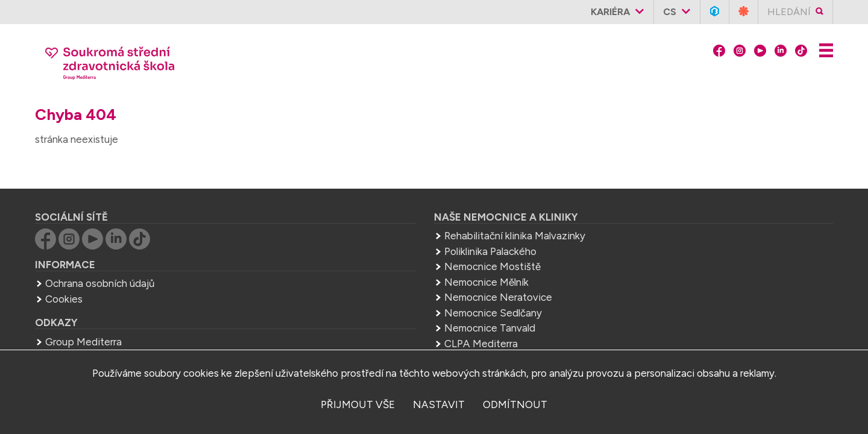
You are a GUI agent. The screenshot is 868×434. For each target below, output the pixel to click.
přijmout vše (358, 404)
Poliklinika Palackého (374, 231)
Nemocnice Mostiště (376, 246)
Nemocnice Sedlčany (377, 292)
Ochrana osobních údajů (149, 263)
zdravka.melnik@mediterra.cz (649, 272)
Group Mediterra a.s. (672, 297)
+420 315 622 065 (632, 256)
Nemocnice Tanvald (373, 307)
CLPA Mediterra (365, 323)
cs (675, 12)
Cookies (113, 278)
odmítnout (515, 404)
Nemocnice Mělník (370, 262)
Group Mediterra (133, 321)
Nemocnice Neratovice (382, 277)
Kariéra (615, 12)
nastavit (439, 404)
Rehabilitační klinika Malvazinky (398, 215)
